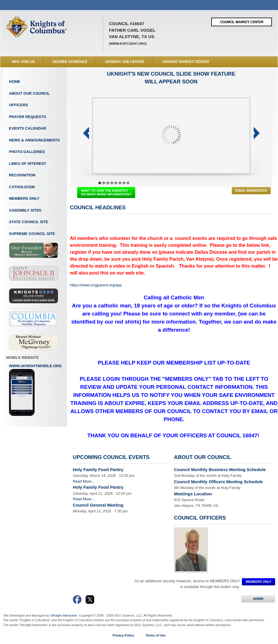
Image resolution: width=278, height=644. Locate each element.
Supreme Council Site (32, 234)
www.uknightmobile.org (35, 390)
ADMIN (258, 599)
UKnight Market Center (186, 62)
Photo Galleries (27, 152)
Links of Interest (28, 164)
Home (15, 82)
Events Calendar (28, 128)
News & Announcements (34, 140)
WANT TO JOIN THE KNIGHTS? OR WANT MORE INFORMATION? (106, 192)
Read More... (84, 481)
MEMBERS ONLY (258, 582)
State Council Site (29, 222)
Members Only (24, 198)
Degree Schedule (70, 62)
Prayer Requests (27, 117)
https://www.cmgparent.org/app (96, 285)
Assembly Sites (25, 210)
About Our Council (29, 93)
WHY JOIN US (23, 62)
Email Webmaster (251, 191)
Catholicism (22, 187)
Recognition (22, 175)
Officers (18, 105)
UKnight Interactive (64, 615)
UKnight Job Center (125, 62)
